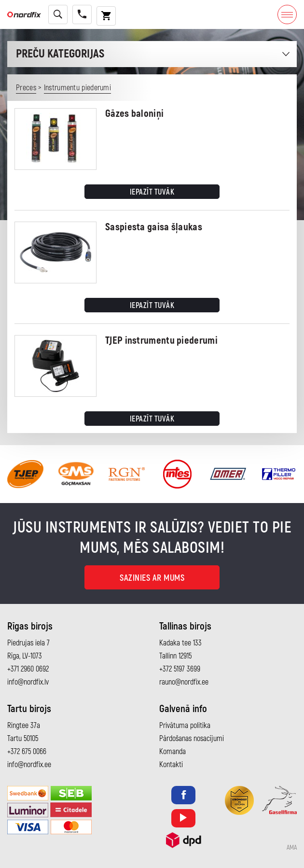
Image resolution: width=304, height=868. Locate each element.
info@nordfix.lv (28, 682)
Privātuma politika (185, 726)
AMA (292, 848)
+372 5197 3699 (180, 669)
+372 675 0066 (27, 752)
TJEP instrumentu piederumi (161, 341)
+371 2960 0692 (28, 669)
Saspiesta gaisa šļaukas (154, 227)
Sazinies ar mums (152, 578)
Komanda (173, 752)
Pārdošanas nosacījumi (192, 739)
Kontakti (171, 765)
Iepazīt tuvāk (152, 192)
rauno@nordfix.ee (184, 682)
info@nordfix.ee (29, 765)
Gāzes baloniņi (134, 114)
